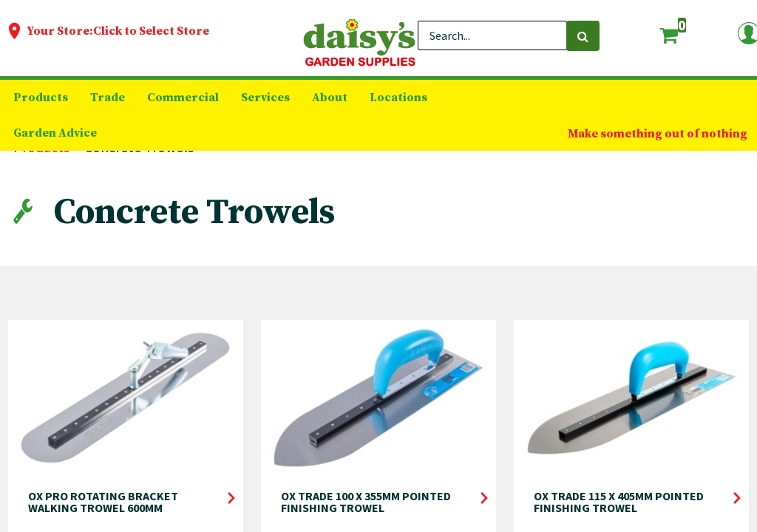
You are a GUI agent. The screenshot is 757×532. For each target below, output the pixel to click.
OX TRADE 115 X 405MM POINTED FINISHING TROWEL (619, 502)
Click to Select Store (151, 31)
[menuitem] (41, 98)
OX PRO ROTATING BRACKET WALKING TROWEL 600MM (103, 502)
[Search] (583, 36)
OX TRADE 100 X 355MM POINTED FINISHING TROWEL (366, 502)
